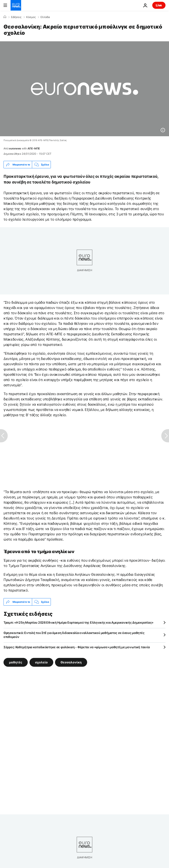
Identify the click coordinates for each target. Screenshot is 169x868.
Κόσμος (31, 17)
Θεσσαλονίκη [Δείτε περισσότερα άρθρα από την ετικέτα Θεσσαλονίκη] (71, 662)
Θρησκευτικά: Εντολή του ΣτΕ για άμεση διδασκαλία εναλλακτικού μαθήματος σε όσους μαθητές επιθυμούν (74, 635)
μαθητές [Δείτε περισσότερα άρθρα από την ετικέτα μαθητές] (16, 662)
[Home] (5, 17)
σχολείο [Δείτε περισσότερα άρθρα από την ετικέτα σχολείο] (41, 662)
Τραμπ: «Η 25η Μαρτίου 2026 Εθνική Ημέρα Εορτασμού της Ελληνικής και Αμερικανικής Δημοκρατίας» (78, 622)
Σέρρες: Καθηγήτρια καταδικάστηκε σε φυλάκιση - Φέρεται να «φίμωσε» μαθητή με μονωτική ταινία (77, 647)
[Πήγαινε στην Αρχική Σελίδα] (16, 5)
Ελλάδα (45, 17)
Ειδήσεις (16, 17)
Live (159, 5)
